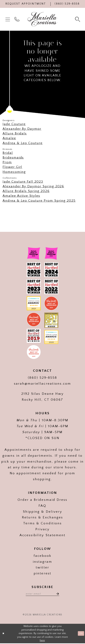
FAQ (42, 506)
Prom (7, 162)
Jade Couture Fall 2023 (23, 182)
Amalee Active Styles (21, 196)
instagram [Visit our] (42, 562)
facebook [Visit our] (42, 556)
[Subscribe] (59, 594)
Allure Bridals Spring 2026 (26, 191)
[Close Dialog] (4, 634)
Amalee (9, 138)
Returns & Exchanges (42, 517)
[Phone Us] (67, 4)
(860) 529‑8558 (43, 378)
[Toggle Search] (78, 19)
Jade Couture (14, 124)
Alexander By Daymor (22, 129)
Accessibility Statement (42, 535)
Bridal (8, 153)
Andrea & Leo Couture (23, 143)
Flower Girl (12, 167)
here (42, 641)
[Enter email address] (42, 594)
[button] (8, 19)
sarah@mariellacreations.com (42, 384)
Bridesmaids (13, 158)
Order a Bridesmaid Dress (42, 500)
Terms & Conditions (42, 523)
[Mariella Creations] (42, 19)
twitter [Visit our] (42, 567)
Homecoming (14, 172)
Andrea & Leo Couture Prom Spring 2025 (39, 201)
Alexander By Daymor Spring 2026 (33, 186)
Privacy (42, 529)
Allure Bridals (15, 133)
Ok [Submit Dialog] (81, 634)
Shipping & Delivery (42, 512)
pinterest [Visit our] (42, 573)
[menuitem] (8, 19)
